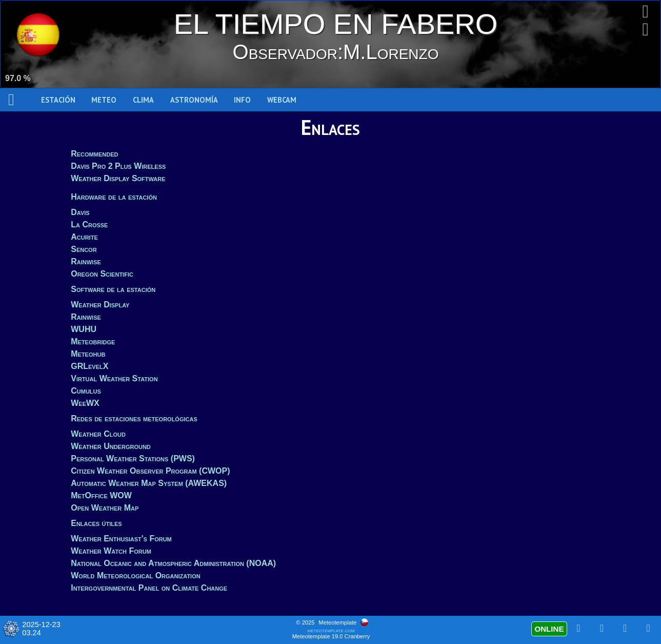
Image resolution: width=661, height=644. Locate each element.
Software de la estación (113, 289)
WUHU (84, 329)
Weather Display (100, 305)
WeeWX (85, 403)
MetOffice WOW (101, 495)
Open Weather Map (105, 508)
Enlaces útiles (96, 523)
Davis (80, 212)
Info (242, 100)
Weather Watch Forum (111, 551)
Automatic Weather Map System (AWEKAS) (149, 483)
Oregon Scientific (102, 274)
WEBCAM (282, 100)
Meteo (104, 100)
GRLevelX (89, 366)
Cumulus (86, 391)
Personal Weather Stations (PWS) (133, 458)
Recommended (94, 154)
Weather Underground (111, 446)
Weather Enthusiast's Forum (121, 539)
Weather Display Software (118, 178)
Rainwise (86, 261)
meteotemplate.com (331, 630)
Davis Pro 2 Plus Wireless (118, 166)
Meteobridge (93, 341)
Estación (58, 100)
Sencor (84, 249)
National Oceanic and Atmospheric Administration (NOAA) (173, 563)
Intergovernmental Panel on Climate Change (149, 588)
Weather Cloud (98, 434)
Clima (143, 100)
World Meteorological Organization (135, 575)
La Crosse (89, 225)
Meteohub (88, 354)
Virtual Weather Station (114, 378)
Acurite (84, 237)
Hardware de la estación (114, 197)
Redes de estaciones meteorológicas (134, 418)
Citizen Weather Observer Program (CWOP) (150, 471)
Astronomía (194, 100)
